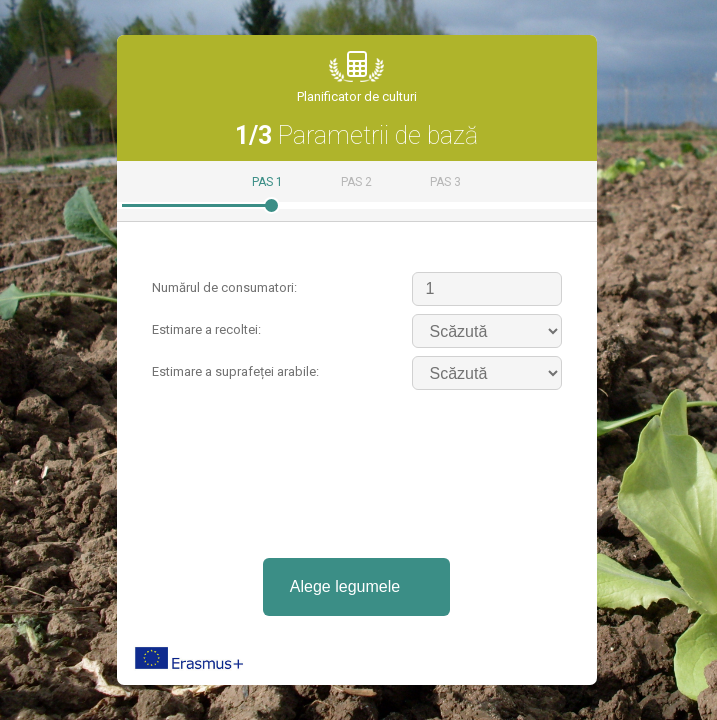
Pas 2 (356, 182)
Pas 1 (267, 182)
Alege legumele (345, 586)
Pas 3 (445, 182)
